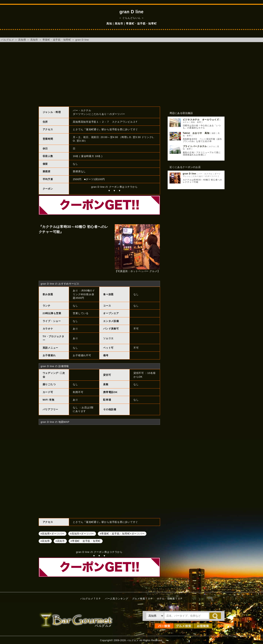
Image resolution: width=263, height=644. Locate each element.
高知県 (22, 40)
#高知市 (60, 541)
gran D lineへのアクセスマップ (99, 471)
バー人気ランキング (117, 599)
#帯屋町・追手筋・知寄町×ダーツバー (122, 533)
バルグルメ (7, 40)
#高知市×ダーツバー (82, 533)
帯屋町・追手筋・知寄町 (57, 40)
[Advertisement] (132, 74)
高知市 (34, 40)
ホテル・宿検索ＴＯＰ (170, 599)
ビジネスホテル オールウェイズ (201, 120)
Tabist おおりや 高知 (196, 133)
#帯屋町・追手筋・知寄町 (86, 541)
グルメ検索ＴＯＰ (143, 599)
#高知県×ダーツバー (53, 533)
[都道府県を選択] (155, 616)
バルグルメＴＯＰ (91, 599)
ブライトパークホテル (195, 146)
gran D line (82, 40)
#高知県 (45, 541)
